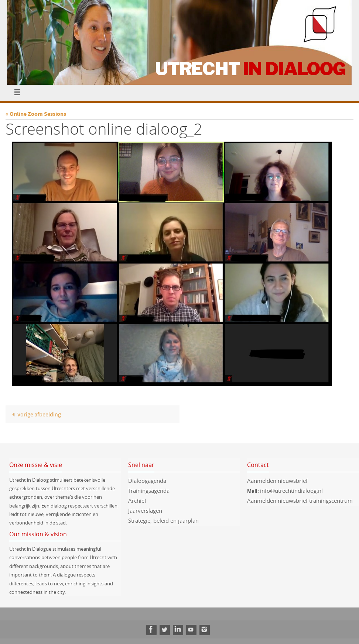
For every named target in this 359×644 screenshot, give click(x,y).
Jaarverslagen (145, 510)
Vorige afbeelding (35, 414)
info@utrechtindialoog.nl (291, 491)
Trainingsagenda (149, 491)
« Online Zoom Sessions (36, 114)
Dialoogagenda (147, 481)
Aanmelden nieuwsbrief (277, 481)
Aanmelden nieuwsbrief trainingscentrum (301, 501)
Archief (137, 501)
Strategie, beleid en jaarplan (163, 520)
